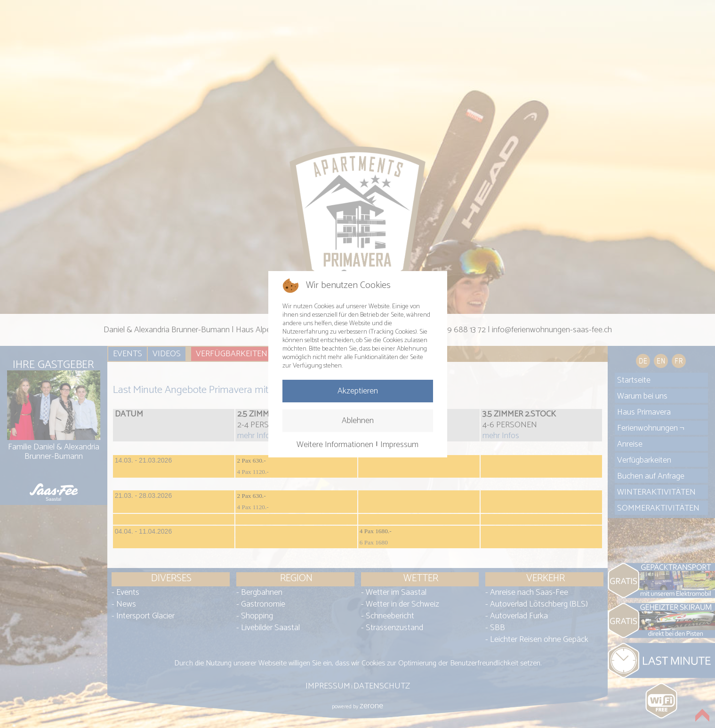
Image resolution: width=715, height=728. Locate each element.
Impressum (399, 445)
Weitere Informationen (335, 445)
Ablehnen (358, 421)
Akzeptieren (358, 391)
